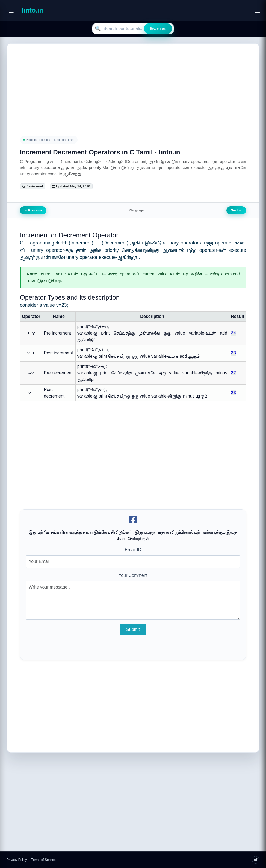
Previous (33, 210)
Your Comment (133, 575)
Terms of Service (44, 860)
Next (236, 210)
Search (158, 29)
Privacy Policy (17, 860)
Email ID (133, 550)
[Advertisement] (133, 83)
